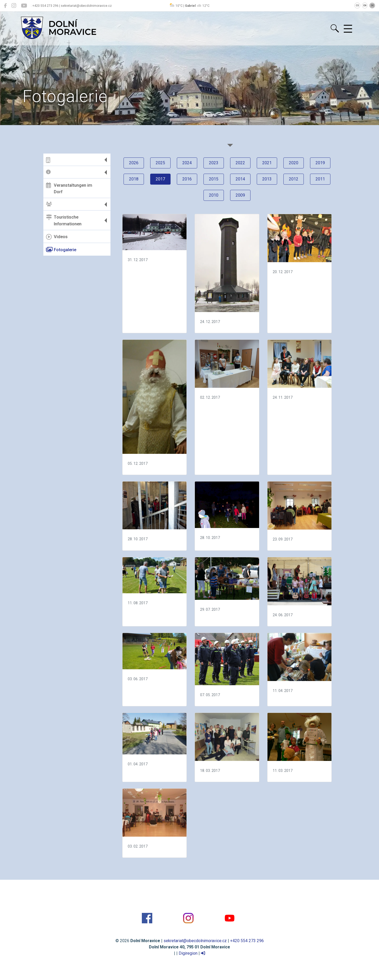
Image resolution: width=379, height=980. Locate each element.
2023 (214, 163)
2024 (187, 163)
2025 (160, 163)
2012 (294, 179)
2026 (134, 163)
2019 (320, 163)
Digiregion (188, 953)
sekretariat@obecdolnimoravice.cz (195, 941)
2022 (240, 163)
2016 (187, 179)
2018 (134, 179)
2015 (214, 179)
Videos (57, 237)
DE (372, 5)
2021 (267, 163)
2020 (294, 163)
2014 (240, 179)
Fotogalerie (61, 250)
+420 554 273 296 (247, 941)
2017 (160, 179)
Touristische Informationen (64, 220)
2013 (267, 179)
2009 (240, 195)
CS (357, 5)
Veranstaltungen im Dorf (69, 188)
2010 (214, 195)
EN (365, 5)
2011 (320, 179)
